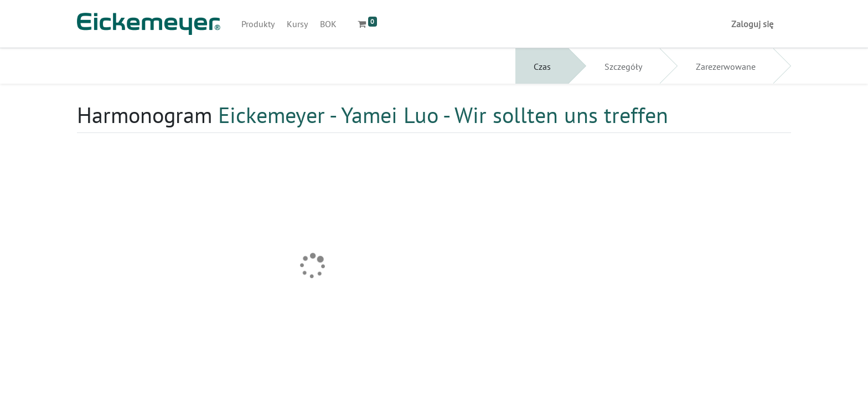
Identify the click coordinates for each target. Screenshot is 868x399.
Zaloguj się (752, 24)
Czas (542, 66)
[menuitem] (258, 24)
